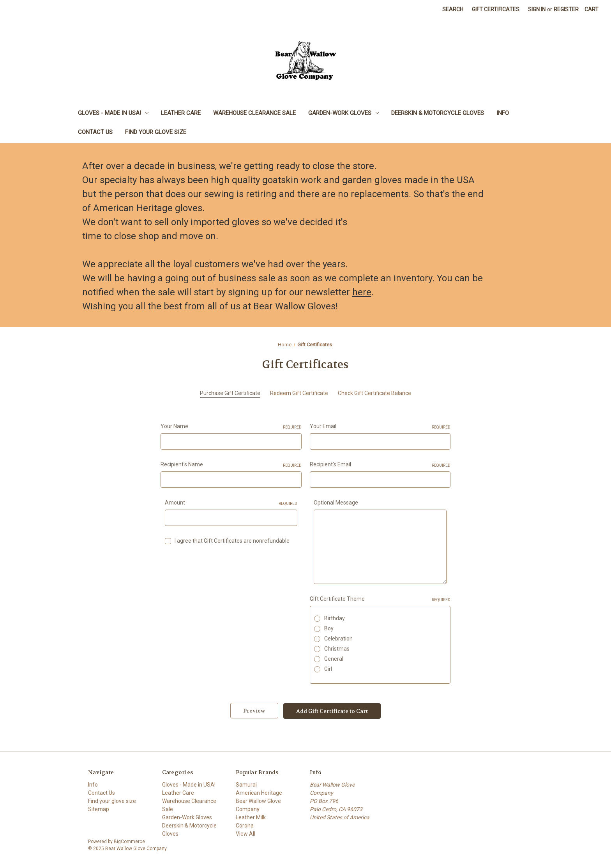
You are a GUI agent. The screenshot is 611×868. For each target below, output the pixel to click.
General (334, 659)
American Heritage (259, 792)
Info (503, 113)
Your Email (380, 427)
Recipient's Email (380, 465)
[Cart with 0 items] (592, 10)
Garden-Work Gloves (343, 113)
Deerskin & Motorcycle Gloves (438, 113)
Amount (231, 503)
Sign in (537, 9)
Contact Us (95, 132)
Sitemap (99, 809)
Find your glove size (156, 132)
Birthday (335, 618)
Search (453, 9)
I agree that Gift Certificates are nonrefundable (232, 541)
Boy (329, 628)
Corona (245, 825)
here (362, 292)
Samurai (246, 784)
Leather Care (181, 113)
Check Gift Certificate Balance (374, 393)
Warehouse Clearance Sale (254, 113)
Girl (328, 669)
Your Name (231, 427)
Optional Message (336, 503)
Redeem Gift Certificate (299, 393)
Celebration (338, 639)
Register (566, 9)
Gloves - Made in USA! (113, 113)
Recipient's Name (231, 465)
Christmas (337, 649)
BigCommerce (129, 841)
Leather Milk (251, 817)
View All (245, 833)
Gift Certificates (496, 9)
